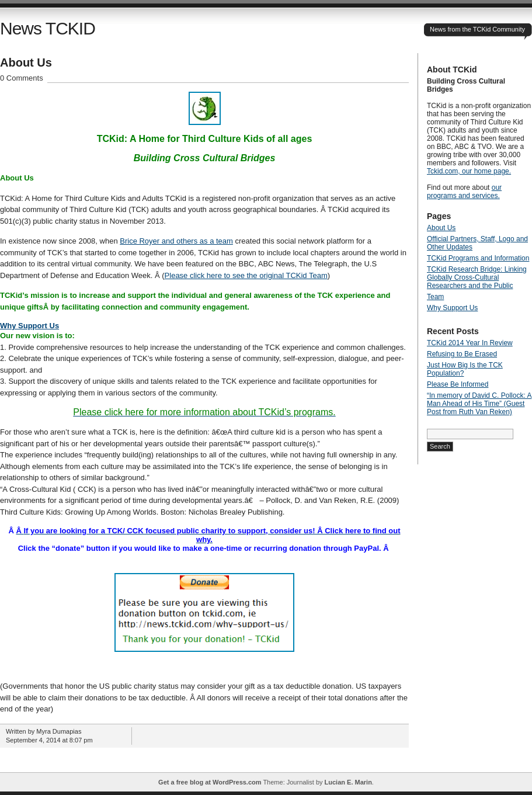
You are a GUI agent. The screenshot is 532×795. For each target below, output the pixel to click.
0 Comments (22, 78)
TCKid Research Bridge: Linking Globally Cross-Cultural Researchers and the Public (477, 277)
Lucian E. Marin (348, 782)
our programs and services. (464, 192)
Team (435, 297)
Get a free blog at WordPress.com (210, 782)
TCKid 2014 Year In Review (470, 343)
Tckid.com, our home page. (469, 171)
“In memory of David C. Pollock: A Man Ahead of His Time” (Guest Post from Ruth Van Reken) (479, 404)
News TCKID (48, 28)
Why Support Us (29, 326)
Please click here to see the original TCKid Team (246, 275)
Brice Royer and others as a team (176, 241)
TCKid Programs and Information (478, 258)
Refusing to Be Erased (462, 354)
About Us (26, 63)
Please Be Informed (458, 384)
